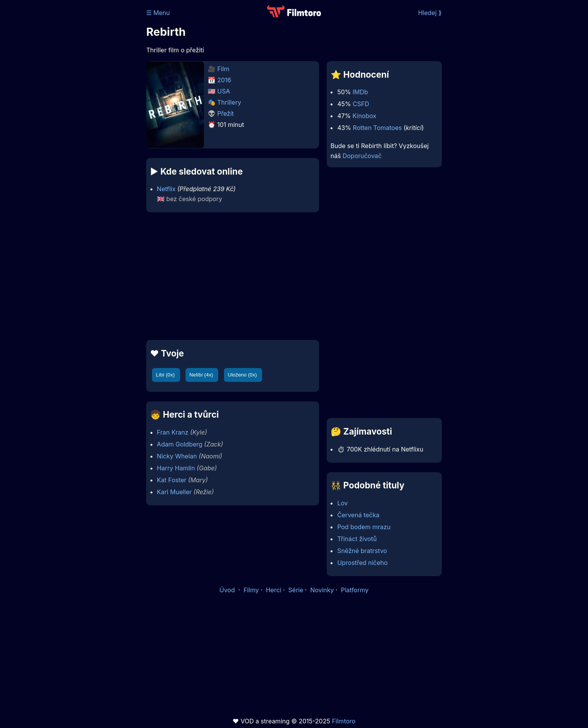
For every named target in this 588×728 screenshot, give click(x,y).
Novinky (322, 590)
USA (224, 91)
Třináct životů (357, 539)
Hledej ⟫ (430, 13)
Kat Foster (172, 480)
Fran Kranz (173, 432)
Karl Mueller (175, 492)
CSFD (361, 104)
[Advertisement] (90, 118)
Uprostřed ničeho (362, 563)
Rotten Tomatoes (377, 128)
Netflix (166, 189)
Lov (342, 503)
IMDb (360, 92)
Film (223, 69)
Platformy (355, 590)
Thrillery (229, 102)
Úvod (228, 590)
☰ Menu (158, 13)
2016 (224, 80)
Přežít (226, 113)
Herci (274, 590)
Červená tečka (358, 515)
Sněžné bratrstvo (362, 551)
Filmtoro (343, 721)
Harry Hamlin (176, 468)
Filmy (251, 590)
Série (296, 590)
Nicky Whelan (177, 456)
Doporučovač (362, 156)
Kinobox (364, 116)
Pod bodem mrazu (364, 527)
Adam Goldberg (180, 444)
